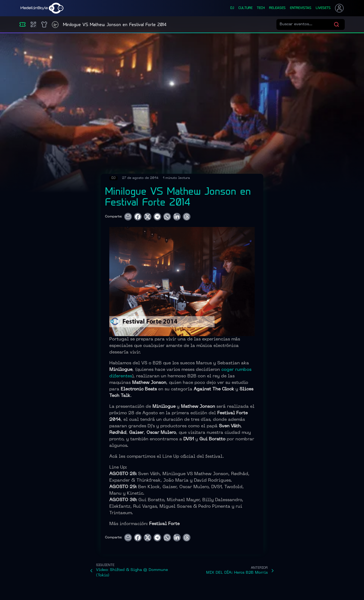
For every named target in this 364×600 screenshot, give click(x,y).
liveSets (323, 8)
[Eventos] (23, 24)
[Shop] (44, 24)
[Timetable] (55, 25)
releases (277, 8)
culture (245, 8)
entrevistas (301, 8)
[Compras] (33, 24)
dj (232, 8)
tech (261, 8)
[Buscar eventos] (307, 24)
